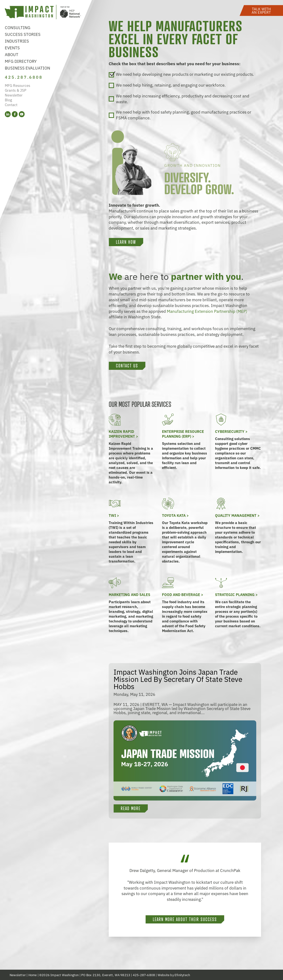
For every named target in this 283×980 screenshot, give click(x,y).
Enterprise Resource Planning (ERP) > (183, 434)
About (12, 54)
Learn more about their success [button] (185, 919)
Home (33, 975)
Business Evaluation (27, 68)
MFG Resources (17, 86)
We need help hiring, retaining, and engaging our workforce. (167, 85)
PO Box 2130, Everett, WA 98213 (106, 975)
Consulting (18, 27)
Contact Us (127, 366)
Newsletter (14, 95)
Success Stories (23, 34)
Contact (11, 105)
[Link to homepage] (43, 13)
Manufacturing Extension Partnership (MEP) (207, 311)
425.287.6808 (24, 77)
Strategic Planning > (236, 594)
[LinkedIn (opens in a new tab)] (8, 114)
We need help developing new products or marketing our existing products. (181, 74)
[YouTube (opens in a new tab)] (22, 114)
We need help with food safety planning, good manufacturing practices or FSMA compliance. (180, 115)
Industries (17, 41)
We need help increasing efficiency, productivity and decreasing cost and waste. (179, 99)
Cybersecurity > (231, 431)
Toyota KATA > (175, 515)
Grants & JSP (16, 90)
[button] (261, 10)
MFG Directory (21, 61)
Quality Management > (237, 515)
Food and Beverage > (183, 594)
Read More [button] (131, 808)
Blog (8, 100)
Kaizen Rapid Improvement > (123, 434)
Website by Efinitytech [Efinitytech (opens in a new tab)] (174, 975)
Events (12, 48)
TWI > (114, 515)
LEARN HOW (126, 242)
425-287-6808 (144, 975)
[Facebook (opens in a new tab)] (15, 114)
